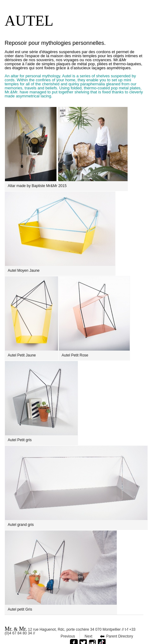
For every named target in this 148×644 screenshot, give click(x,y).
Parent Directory (120, 636)
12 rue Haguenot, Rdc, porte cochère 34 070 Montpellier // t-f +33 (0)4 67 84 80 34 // (70, 630)
